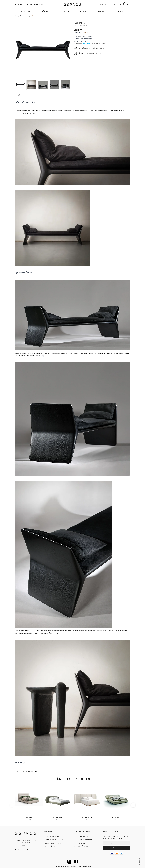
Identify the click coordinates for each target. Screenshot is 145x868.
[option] (43, 50)
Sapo (89, 866)
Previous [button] (14, 85)
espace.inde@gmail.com (25, 849)
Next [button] (72, 85)
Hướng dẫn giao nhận (53, 843)
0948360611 (39, 4)
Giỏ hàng (119, 4)
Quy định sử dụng (81, 846)
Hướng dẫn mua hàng (52, 836)
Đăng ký (117, 848)
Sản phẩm (47, 11)
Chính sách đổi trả (81, 843)
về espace (120, 11)
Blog (66, 11)
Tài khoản (105, 4)
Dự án (83, 11)
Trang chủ (25, 11)
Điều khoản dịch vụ (52, 846)
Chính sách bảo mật (81, 836)
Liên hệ (101, 11)
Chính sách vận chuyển (83, 840)
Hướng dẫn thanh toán (53, 840)
